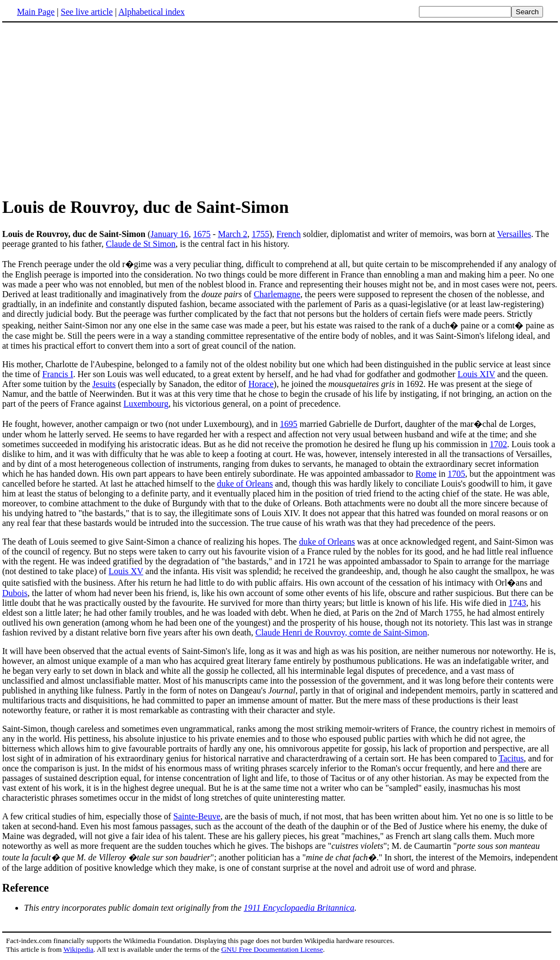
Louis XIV (477, 374)
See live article (87, 12)
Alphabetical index (151, 12)
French (289, 234)
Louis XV (126, 571)
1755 (260, 234)
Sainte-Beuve (197, 816)
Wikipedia (78, 949)
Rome (426, 474)
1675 (202, 234)
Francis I (57, 374)
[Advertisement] (280, 109)
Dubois (15, 593)
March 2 (232, 234)
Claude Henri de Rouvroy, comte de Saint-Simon (341, 632)
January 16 (170, 234)
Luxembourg (146, 404)
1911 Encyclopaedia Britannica (299, 908)
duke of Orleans (245, 484)
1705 (456, 474)
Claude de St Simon (141, 244)
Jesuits (104, 384)
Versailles (514, 234)
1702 (498, 444)
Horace (261, 384)
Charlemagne (277, 294)
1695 (289, 424)
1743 (517, 603)
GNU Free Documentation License (272, 949)
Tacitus (511, 758)
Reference (25, 888)
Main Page (36, 12)
